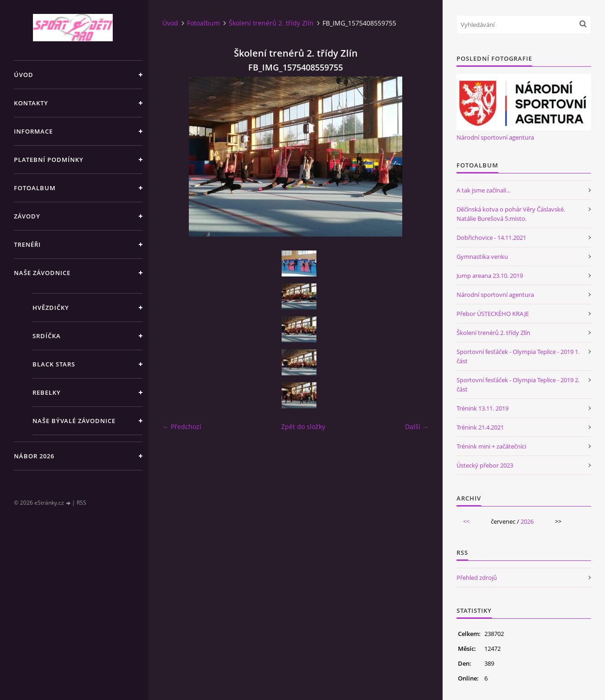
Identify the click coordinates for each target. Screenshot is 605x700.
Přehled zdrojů (477, 578)
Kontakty (31, 103)
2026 (527, 521)
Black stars (54, 364)
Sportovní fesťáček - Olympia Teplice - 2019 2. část (518, 385)
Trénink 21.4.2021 (480, 427)
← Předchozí (182, 427)
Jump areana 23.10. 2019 (490, 276)
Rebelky (47, 392)
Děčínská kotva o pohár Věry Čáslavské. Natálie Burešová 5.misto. (511, 214)
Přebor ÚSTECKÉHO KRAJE (493, 314)
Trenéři (27, 244)
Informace (33, 131)
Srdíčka (47, 336)
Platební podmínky (49, 160)
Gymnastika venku (482, 257)
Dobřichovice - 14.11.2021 (491, 238)
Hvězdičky (51, 308)
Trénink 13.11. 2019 (483, 408)
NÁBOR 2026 (34, 456)
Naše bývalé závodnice (74, 421)
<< (466, 521)
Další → (417, 427)
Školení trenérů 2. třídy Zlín (271, 23)
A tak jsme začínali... (483, 190)
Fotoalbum (35, 188)
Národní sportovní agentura (495, 137)
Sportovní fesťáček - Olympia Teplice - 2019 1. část (518, 356)
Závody (27, 216)
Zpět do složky (303, 427)
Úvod (24, 75)
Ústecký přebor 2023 (485, 465)
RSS (81, 503)
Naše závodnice (42, 273)
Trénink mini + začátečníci (491, 446)
